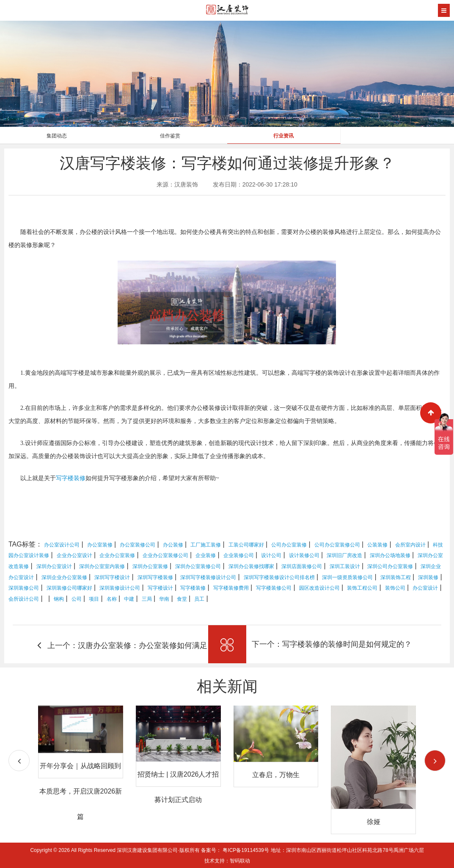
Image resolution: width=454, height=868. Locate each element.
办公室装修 (100, 545)
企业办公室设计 (74, 555)
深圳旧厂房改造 (344, 555)
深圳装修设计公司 (120, 588)
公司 (77, 599)
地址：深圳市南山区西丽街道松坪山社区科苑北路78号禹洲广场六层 (347, 850)
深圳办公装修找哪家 (251, 566)
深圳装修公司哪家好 (69, 588)
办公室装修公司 (138, 545)
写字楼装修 (71, 478)
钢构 (59, 599)
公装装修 (377, 545)
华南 (164, 599)
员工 (199, 599)
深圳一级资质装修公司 (347, 577)
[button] (435, 761)
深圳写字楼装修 (155, 577)
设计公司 (271, 555)
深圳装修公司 (24, 588)
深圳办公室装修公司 (198, 566)
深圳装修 (428, 577)
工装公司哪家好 (246, 545)
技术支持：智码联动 (227, 861)
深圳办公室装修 (150, 566)
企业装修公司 (239, 555)
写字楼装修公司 (274, 588)
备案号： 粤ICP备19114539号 (235, 850)
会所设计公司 (24, 599)
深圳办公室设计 (54, 566)
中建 (129, 599)
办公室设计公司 (62, 545)
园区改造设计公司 (319, 588)
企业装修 (206, 555)
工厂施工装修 (206, 545)
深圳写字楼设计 (112, 577)
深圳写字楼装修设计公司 (208, 577)
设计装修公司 (304, 555)
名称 (112, 599)
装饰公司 (395, 588)
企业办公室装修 (117, 555)
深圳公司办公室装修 (390, 566)
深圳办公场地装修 (390, 555)
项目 (94, 599)
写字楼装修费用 (231, 588)
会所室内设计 (410, 545)
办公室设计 (425, 588)
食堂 (182, 599)
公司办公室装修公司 (337, 545)
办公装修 (173, 545)
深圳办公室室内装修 (102, 566)
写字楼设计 (160, 588)
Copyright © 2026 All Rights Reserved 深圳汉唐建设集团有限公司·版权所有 (116, 850)
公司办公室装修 (289, 545)
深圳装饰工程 (396, 577)
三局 (147, 599)
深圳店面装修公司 (302, 566)
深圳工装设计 (345, 566)
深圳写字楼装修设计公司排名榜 (279, 577)
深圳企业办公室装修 (64, 577)
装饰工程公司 (362, 588)
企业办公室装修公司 (165, 555)
